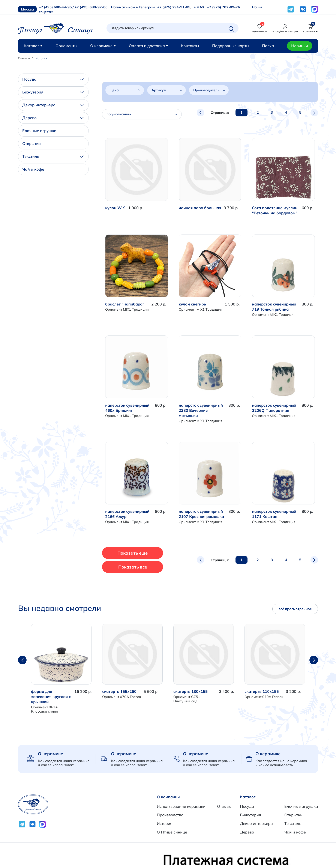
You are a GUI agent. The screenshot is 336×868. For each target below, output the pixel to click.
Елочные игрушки (39, 131)
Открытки (31, 144)
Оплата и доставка (148, 46)
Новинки (300, 46)
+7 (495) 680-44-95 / (56, 7)
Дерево (53, 118)
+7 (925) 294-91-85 (174, 7)
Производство (170, 815)
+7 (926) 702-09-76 (223, 7)
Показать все (133, 567)
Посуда (53, 79)
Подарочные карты (231, 46)
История (165, 824)
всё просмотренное (295, 609)
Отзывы (224, 806)
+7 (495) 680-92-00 (91, 7)
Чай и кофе (33, 169)
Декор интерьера (53, 105)
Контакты (190, 46)
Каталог (33, 46)
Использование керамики (181, 806)
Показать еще (133, 553)
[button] (314, 660)
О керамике (103, 46)
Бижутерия (53, 92)
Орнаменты (66, 46)
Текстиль (53, 156)
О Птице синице (172, 832)
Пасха (268, 46)
